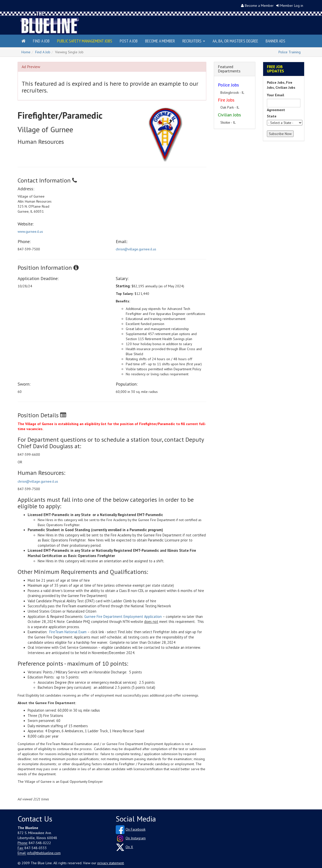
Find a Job (41, 41)
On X (129, 847)
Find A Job (43, 52)
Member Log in (292, 6)
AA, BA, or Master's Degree (235, 41)
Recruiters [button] (194, 41)
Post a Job (129, 41)
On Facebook (135, 829)
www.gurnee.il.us (30, 232)
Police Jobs (228, 85)
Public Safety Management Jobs (85, 41)
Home (26, 52)
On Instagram (136, 838)
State (272, 116)
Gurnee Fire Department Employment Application (123, 616)
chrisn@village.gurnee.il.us (136, 249)
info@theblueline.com (44, 853)
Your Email (275, 95)
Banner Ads (275, 41)
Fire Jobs (226, 100)
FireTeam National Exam (68, 632)
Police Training (290, 52)
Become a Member (259, 6)
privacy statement (111, 863)
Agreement (276, 110)
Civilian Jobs (229, 115)
